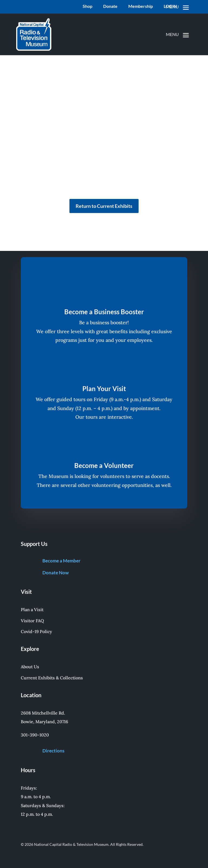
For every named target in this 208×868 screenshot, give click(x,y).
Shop (88, 6)
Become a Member (61, 561)
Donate (110, 6)
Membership (141, 6)
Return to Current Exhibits (104, 206)
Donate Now (56, 573)
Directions (53, 751)
